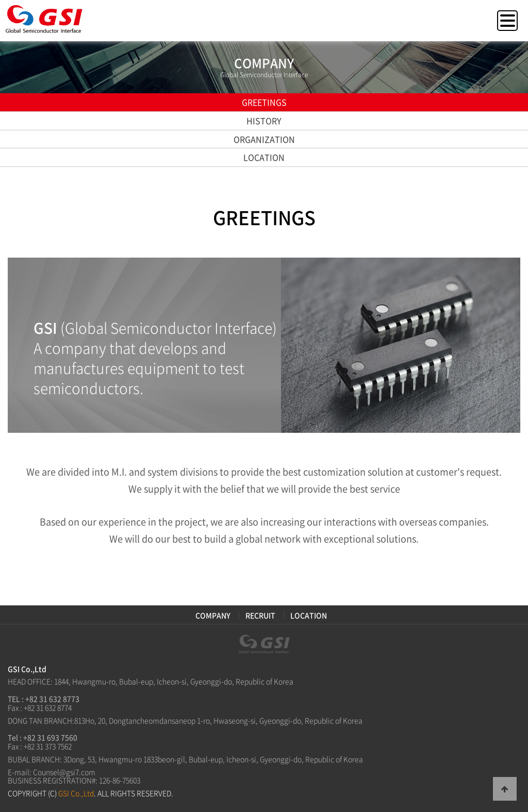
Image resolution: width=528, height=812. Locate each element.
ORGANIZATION (264, 139)
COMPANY (213, 615)
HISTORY (264, 121)
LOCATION (264, 157)
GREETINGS (264, 102)
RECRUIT (260, 615)
